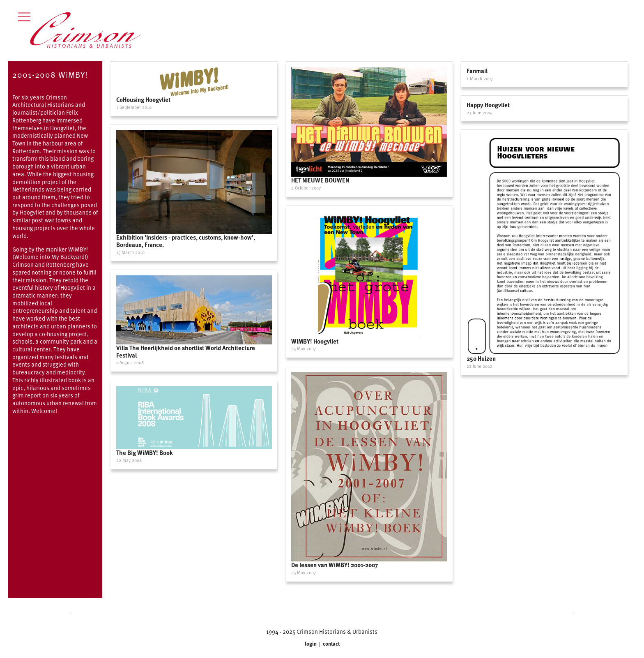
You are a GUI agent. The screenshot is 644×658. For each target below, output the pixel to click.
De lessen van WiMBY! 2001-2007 (335, 565)
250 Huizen (481, 358)
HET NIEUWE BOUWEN (320, 180)
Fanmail (477, 71)
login (311, 644)
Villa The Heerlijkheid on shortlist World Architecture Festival (186, 351)
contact (331, 644)
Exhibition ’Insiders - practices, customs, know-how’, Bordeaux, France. (186, 241)
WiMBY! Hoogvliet (315, 341)
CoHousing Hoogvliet (143, 99)
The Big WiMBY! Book (145, 453)
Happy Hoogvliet (488, 105)
